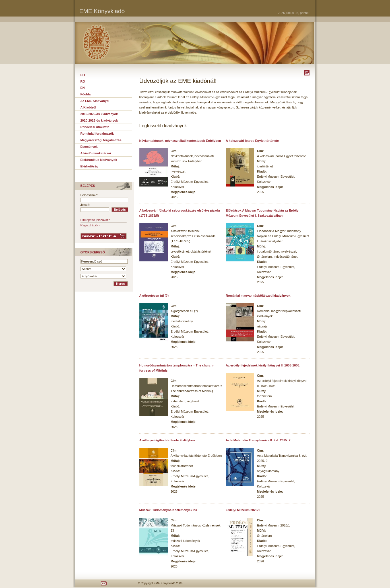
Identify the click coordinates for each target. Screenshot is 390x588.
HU (83, 75)
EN (83, 88)
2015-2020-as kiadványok (99, 114)
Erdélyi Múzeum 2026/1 (243, 510)
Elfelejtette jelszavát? (95, 220)
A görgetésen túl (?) (154, 296)
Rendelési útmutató (95, 127)
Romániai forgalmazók (97, 134)
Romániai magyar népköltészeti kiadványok (258, 296)
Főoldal (86, 94)
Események (89, 147)
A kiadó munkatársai (96, 153)
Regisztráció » (90, 225)
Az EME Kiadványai (95, 101)
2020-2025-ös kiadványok (99, 120)
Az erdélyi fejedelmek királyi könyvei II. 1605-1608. (263, 365)
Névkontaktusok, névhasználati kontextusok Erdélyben (180, 141)
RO (83, 81)
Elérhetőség (89, 166)
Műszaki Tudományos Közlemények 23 (168, 510)
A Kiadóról (88, 107)
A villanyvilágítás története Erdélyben (167, 440)
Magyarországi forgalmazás (101, 140)
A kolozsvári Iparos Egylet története (252, 141)
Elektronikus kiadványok (99, 160)
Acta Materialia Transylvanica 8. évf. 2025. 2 (258, 440)
